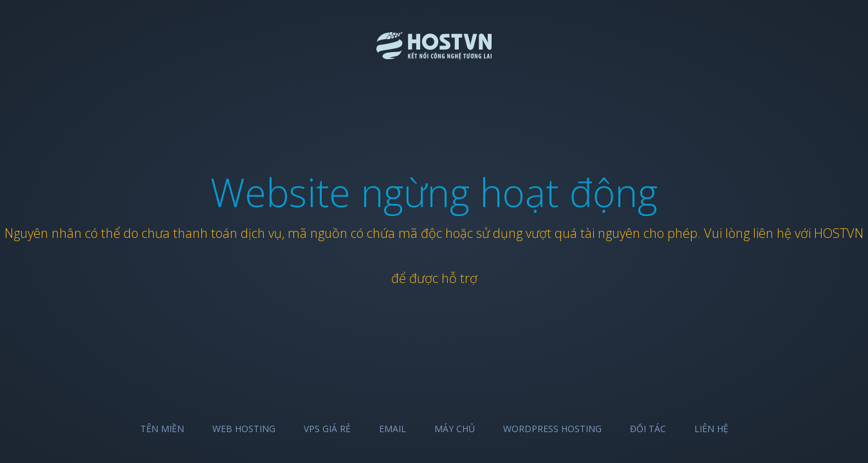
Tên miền (162, 429)
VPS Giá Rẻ (327, 429)
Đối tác (648, 429)
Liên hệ (711, 429)
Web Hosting (244, 429)
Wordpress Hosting (552, 429)
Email (392, 429)
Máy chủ (455, 429)
